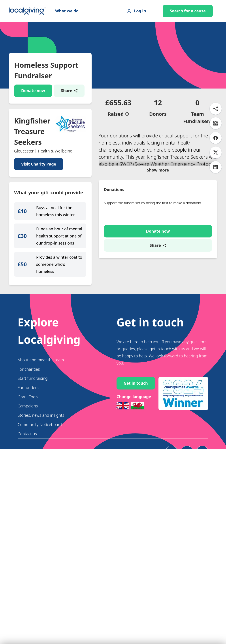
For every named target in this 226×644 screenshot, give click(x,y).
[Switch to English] (123, 430)
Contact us (27, 458)
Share (69, 91)
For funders (28, 412)
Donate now (33, 91)
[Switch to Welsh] (137, 430)
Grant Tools (28, 421)
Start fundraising (33, 403)
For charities (29, 393)
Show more (158, 221)
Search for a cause (188, 11)
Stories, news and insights (41, 440)
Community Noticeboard (40, 449)
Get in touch (136, 407)
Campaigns (28, 430)
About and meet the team (41, 384)
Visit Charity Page (39, 164)
